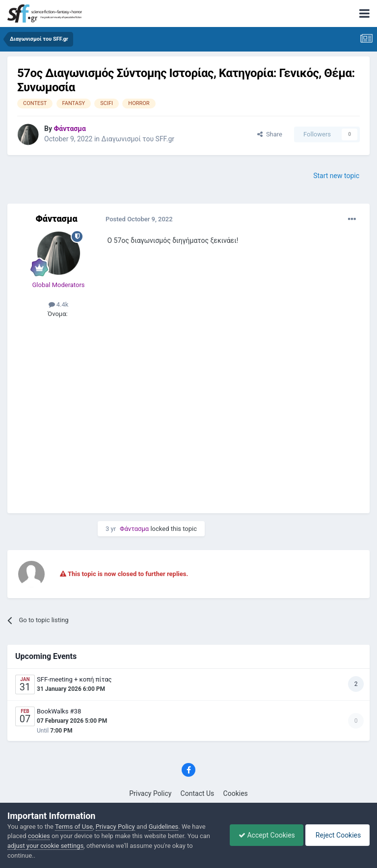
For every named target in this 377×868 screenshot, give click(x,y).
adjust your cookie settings (45, 846)
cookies (39, 836)
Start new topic (336, 176)
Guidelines (164, 827)
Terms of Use (74, 827)
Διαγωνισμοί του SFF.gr (138, 139)
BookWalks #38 (59, 711)
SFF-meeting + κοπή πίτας (74, 679)
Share (270, 134)
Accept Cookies (262, 835)
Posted (139, 219)
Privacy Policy (150, 793)
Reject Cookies (336, 835)
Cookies (236, 793)
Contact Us (198, 793)
